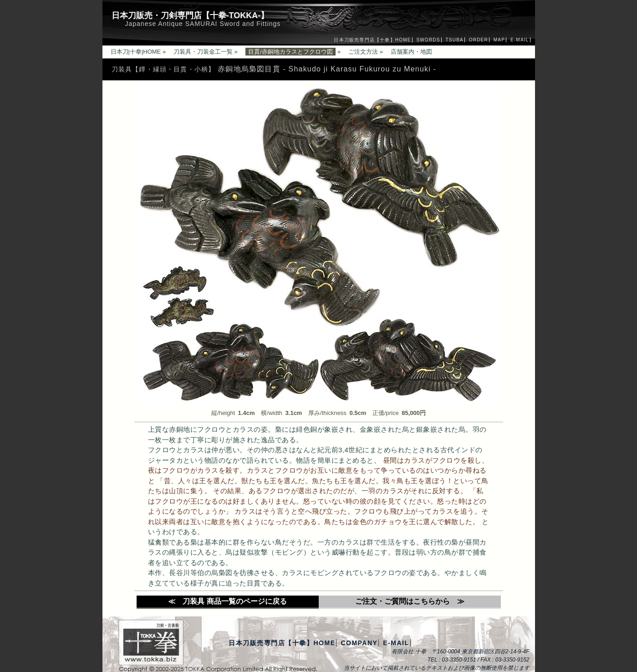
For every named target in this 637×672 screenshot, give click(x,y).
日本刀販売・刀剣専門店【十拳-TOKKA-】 (190, 15)
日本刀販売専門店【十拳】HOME (372, 40)
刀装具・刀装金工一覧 (203, 52)
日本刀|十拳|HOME (136, 52)
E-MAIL (520, 40)
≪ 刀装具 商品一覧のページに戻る (227, 601)
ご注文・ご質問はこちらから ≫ (410, 601)
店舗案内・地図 (411, 52)
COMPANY (359, 643)
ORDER (479, 40)
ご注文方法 (363, 52)
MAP (499, 40)
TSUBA (455, 40)
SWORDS (428, 40)
